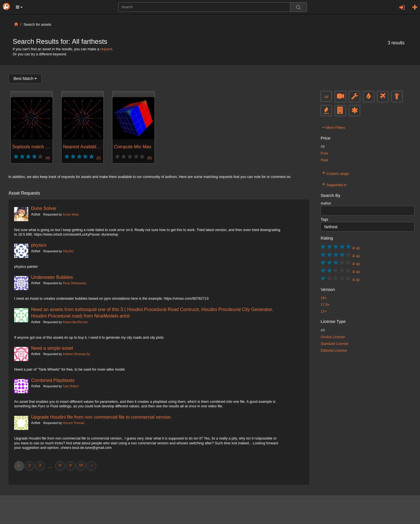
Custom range (335, 173)
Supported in (334, 184)
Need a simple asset (52, 348)
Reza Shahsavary (75, 283)
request (106, 49)
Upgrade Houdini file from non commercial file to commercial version (101, 417)
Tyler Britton (71, 386)
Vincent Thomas (74, 423)
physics (39, 245)
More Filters (333, 127)
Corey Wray (71, 214)
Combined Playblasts (53, 380)
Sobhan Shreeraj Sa (76, 354)
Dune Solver (44, 208)
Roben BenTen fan (75, 322)
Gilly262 (68, 251)
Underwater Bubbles (52, 277)
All (326, 97)
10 (81, 465)
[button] (19, 7)
